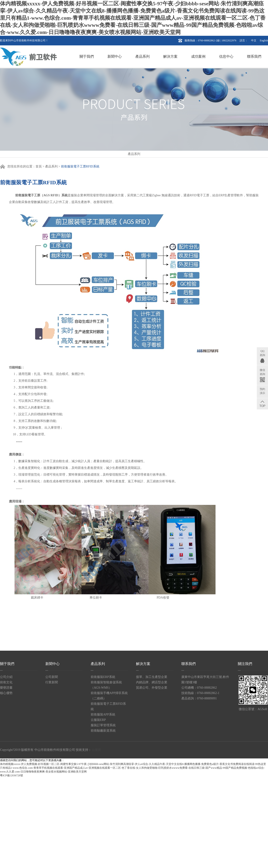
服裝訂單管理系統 (103, 725)
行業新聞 (52, 682)
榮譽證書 (6, 688)
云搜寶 (96, 750)
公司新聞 (52, 677)
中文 (254, 40)
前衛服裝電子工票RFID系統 (80, 166)
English (264, 40)
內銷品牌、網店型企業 (152, 682)
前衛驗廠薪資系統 (103, 731)
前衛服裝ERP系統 (103, 677)
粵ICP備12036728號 (12, 775)
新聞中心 (115, 56)
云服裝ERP (98, 720)
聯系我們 (254, 56)
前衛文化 (6, 682)
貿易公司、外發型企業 (152, 688)
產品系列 (142, 56)
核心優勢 (6, 693)
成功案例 (198, 56)
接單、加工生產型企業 (152, 677)
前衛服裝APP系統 (103, 715)
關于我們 (87, 56)
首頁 (39, 166)
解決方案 (170, 56)
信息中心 (226, 56)
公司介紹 (6, 677)
